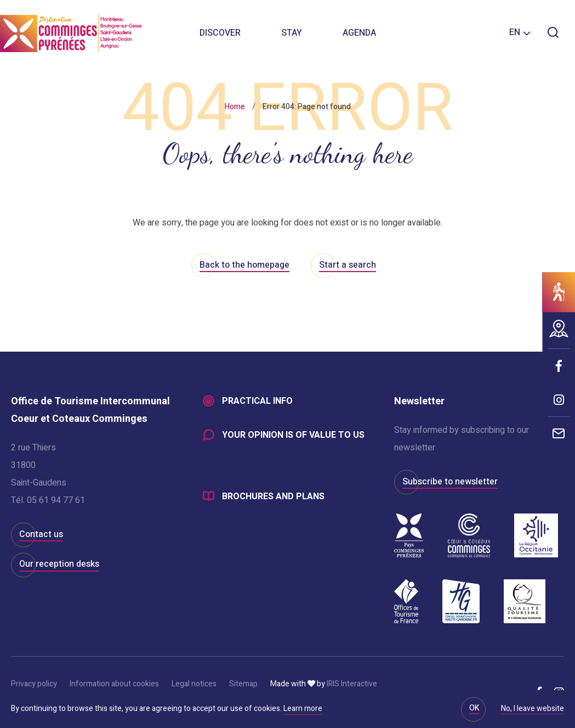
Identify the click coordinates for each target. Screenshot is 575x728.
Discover (220, 33)
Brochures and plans (273, 497)
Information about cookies (114, 684)
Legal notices (194, 684)
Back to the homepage (244, 265)
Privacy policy (34, 684)
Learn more (303, 709)
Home (235, 107)
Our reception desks (59, 564)
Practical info (257, 402)
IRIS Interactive (352, 684)
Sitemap (243, 684)
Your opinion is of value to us (293, 436)
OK (474, 708)
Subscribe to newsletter (450, 482)
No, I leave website (533, 709)
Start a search (348, 265)
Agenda (359, 33)
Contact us (41, 534)
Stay (292, 33)
